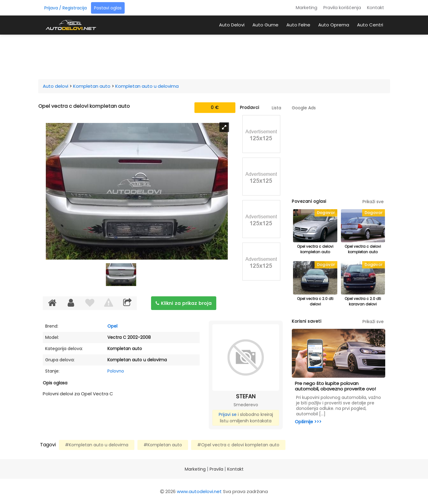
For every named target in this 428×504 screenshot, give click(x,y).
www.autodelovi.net (199, 491)
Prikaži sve (373, 202)
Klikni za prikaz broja (184, 303)
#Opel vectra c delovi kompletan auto (238, 445)
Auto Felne (298, 25)
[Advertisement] (214, 56)
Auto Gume (265, 25)
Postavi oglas (108, 8)
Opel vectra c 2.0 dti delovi (315, 301)
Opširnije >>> (308, 422)
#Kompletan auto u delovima (97, 445)
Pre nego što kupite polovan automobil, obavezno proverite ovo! (335, 386)
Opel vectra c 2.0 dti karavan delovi (363, 301)
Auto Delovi (232, 25)
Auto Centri (370, 25)
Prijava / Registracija (66, 8)
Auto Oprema (334, 25)
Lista (276, 108)
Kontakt (376, 8)
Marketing (307, 8)
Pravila (216, 469)
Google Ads (304, 108)
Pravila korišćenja (342, 8)
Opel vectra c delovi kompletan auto (315, 249)
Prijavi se (228, 414)
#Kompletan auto (163, 445)
